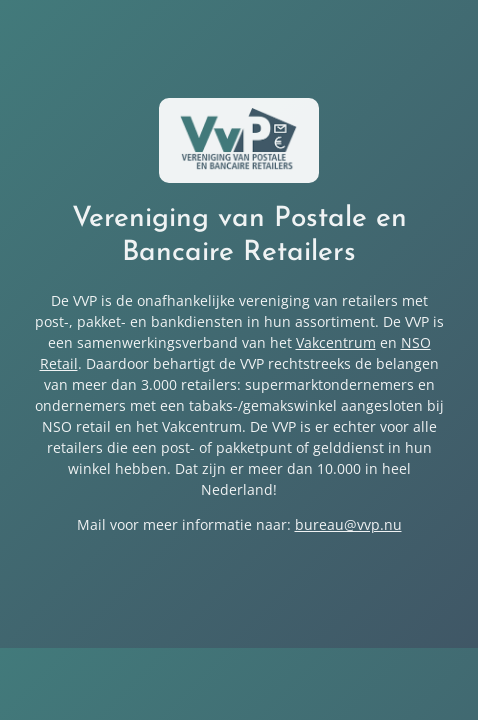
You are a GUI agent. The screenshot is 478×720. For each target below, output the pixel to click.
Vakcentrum (336, 342)
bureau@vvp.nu (348, 524)
